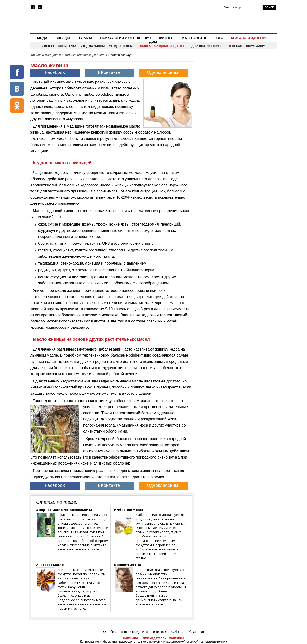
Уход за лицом (92, 46)
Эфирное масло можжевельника (64, 510)
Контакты (176, 638)
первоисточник (215, 641)
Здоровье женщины (207, 46)
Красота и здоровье (250, 38)
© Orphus (197, 632)
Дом (153, 42)
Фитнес (166, 38)
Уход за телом (121, 46)
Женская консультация (247, 46)
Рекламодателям (153, 638)
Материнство (195, 38)
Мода (42, 38)
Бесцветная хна (127, 565)
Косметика (67, 46)
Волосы (47, 46)
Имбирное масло (129, 510)
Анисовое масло (50, 565)
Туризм (85, 38)
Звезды (63, 38)
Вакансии (130, 638)
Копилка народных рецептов (161, 46)
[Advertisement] (236, 93)
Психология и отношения (125, 38)
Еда (219, 38)
